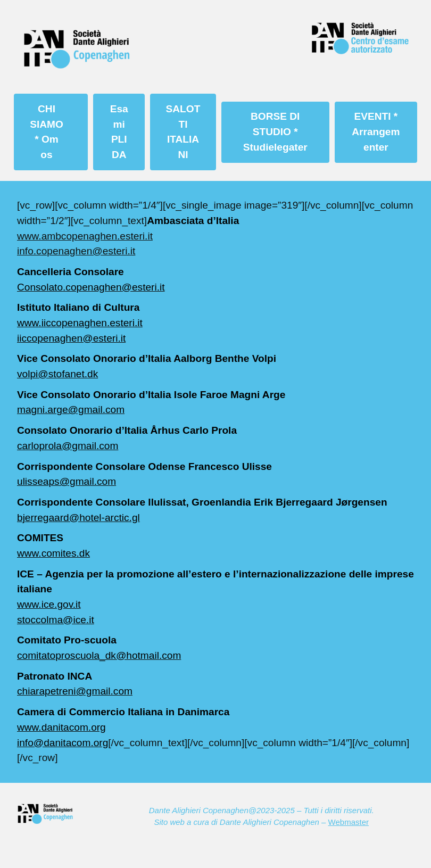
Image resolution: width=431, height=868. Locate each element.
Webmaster (349, 822)
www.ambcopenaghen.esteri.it (85, 236)
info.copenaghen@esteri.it (76, 251)
